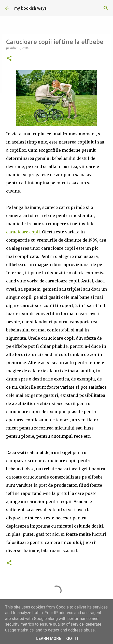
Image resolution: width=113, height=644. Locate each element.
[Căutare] (106, 8)
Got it (72, 639)
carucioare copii (23, 232)
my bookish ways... (32, 8)
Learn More (49, 639)
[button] (9, 59)
